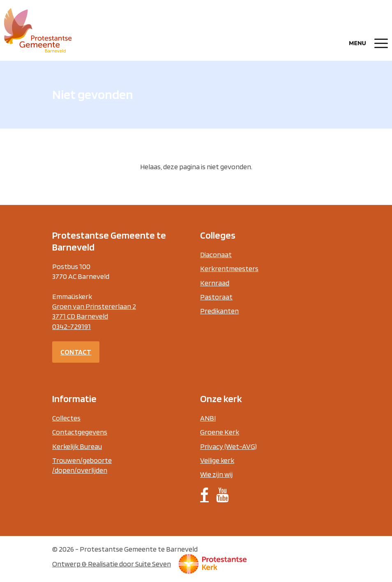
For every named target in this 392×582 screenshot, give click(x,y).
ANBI (208, 418)
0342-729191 (71, 326)
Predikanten (219, 311)
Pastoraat (216, 297)
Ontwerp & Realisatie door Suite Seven (112, 564)
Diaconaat (216, 254)
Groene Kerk (220, 432)
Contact (76, 352)
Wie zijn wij (216, 474)
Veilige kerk (217, 460)
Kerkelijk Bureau (77, 446)
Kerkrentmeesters (229, 268)
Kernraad (215, 283)
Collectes (66, 418)
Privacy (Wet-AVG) (228, 446)
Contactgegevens (80, 432)
